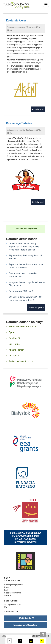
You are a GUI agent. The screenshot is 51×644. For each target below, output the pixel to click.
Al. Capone (14, 356)
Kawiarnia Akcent (17, 21)
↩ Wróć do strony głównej (26, 229)
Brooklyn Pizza (16, 338)
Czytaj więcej (38, 109)
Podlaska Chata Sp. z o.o (21, 361)
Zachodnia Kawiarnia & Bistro (23, 326)
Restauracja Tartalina (19, 123)
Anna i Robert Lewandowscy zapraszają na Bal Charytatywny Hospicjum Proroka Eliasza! (24, 247)
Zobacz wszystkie (36, 308)
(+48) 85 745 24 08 (25, 618)
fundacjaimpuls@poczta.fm (26, 625)
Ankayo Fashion (17, 350)
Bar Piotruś (14, 344)
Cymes (12, 332)
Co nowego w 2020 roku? (21, 291)
